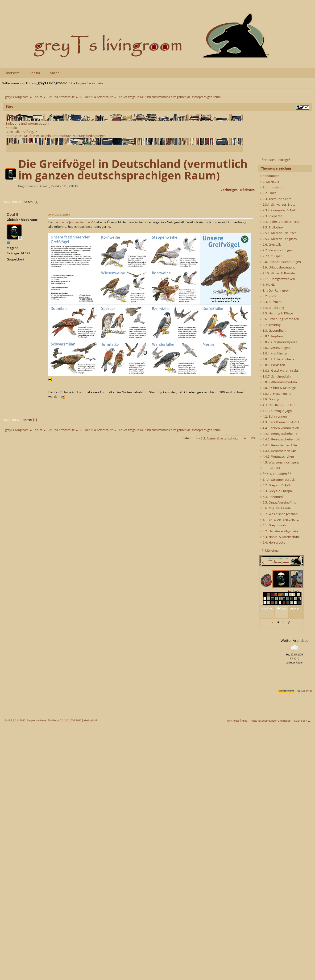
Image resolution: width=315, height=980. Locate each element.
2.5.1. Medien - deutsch (278, 233)
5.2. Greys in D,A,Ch (276, 485)
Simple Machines (37, 720)
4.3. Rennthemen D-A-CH (279, 422)
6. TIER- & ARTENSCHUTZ (279, 520)
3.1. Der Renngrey (274, 290)
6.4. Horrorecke (273, 542)
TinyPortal (233, 721)
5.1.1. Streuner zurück (277, 480)
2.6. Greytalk (270, 244)
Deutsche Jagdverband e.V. (74, 222)
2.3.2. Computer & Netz (278, 210)
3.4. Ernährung (272, 308)
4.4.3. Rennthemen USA (278, 445)
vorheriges (229, 190)
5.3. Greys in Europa (276, 491)
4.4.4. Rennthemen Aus (278, 451)
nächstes (247, 190)
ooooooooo (270, 176)
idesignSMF (90, 720)
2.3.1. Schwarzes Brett (277, 204)
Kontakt (11, 128)
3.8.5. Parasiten (272, 365)
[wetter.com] (286, 692)
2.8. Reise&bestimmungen (280, 262)
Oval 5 (12, 215)
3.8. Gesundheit (273, 330)
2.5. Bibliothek (271, 227)
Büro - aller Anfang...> (21, 132)
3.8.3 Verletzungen (275, 348)
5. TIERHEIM (270, 468)
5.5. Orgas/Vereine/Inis (278, 502)
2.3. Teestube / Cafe (276, 199)
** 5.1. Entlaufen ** (276, 474)
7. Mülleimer (271, 550)
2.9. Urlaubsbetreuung (278, 267)
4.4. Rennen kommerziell (279, 428)
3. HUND (267, 285)
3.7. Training (270, 325)
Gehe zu (188, 438)
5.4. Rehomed (271, 497)
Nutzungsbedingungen (89, 136)
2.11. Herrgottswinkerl (277, 279)
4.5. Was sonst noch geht (279, 462)
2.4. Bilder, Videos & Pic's (279, 222)
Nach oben (12, 420)
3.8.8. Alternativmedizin (278, 382)
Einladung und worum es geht (28, 123)
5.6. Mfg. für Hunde (275, 508)
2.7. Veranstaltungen (276, 250)
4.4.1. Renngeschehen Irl (279, 434)
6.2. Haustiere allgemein (279, 531)
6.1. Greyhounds (273, 525)
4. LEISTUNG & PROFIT (277, 405)
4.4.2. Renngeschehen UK (280, 439)
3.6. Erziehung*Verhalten (279, 319)
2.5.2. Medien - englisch (278, 239)
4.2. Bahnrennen (273, 416)
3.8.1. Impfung (272, 336)
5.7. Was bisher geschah (279, 514)
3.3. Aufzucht (271, 302)
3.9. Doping (269, 399)
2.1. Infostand (271, 187)
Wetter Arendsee (294, 640)
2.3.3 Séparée (271, 216)
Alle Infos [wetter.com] (305, 691)
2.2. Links (268, 193)
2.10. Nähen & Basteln (277, 273)
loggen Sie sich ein (89, 83)
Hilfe (245, 721)
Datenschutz (62, 136)
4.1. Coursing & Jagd (276, 411)
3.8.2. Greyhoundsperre (279, 342)
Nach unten (12, 202)
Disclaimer (31, 136)
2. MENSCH (269, 182)
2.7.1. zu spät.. (272, 256)
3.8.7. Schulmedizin (275, 376)
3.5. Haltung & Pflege (276, 313)
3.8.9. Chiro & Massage (278, 388)
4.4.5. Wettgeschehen (277, 456)
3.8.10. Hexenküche (276, 394)
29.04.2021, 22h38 (59, 214)
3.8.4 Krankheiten (274, 353)
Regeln (46, 136)
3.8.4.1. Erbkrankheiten (278, 359)
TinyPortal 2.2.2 (57, 720)
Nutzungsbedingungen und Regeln (271, 721)
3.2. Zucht (268, 296)
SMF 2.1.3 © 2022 (15, 720)
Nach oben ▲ (302, 721)
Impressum (14, 136)
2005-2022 (75, 720)
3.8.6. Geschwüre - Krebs (279, 370)
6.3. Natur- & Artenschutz (280, 537)
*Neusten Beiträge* (276, 160)
